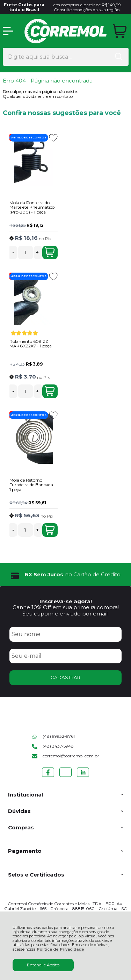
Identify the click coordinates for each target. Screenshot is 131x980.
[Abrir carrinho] (120, 31)
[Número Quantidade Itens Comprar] (26, 253)
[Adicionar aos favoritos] (53, 138)
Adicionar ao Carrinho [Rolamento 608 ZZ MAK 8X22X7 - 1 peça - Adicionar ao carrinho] (50, 391)
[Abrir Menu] (8, 31)
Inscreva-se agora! (66, 601)
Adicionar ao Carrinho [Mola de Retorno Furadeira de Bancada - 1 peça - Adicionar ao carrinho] (50, 530)
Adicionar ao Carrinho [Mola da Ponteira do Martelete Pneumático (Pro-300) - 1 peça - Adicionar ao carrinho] (50, 252)
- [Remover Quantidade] (13, 252)
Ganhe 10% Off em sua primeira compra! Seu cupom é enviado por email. (66, 610)
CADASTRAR (65, 677)
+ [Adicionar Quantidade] (37, 252)
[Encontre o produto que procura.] (118, 57)
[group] (66, 575)
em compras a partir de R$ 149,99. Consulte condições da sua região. (62, 7)
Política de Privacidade (60, 949)
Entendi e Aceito (43, 965)
